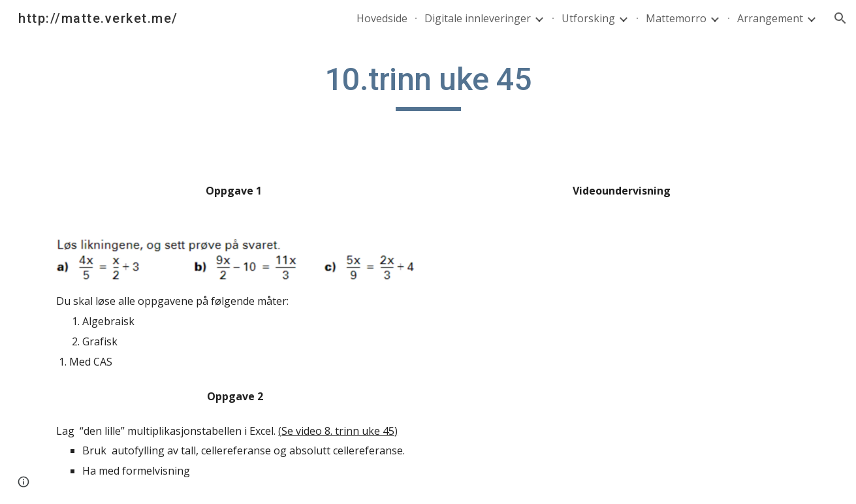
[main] (428, 86)
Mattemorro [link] (676, 18)
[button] (840, 18)
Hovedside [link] (382, 18)
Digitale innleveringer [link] (478, 18)
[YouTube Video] (621, 295)
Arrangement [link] (770, 18)
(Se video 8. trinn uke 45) (338, 431)
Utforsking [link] (588, 18)
